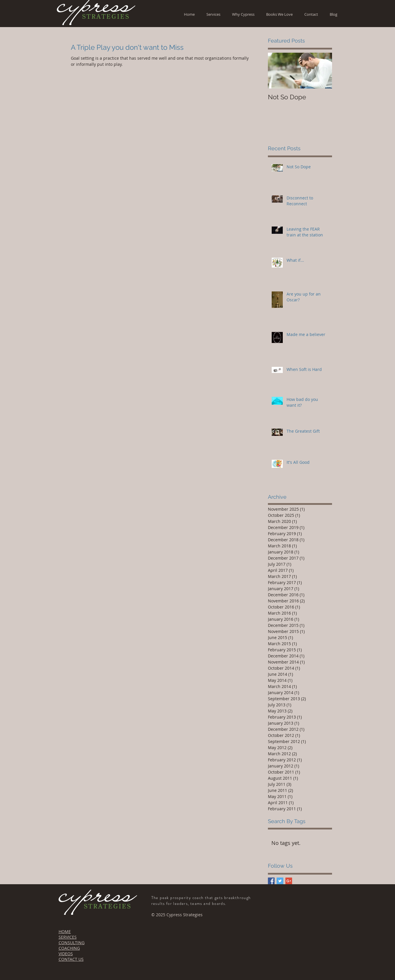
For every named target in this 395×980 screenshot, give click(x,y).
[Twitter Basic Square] (280, 881)
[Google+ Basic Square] (289, 881)
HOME (65, 932)
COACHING (69, 948)
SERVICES (68, 937)
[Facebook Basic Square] (271, 881)
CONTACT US (71, 959)
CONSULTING (72, 943)
